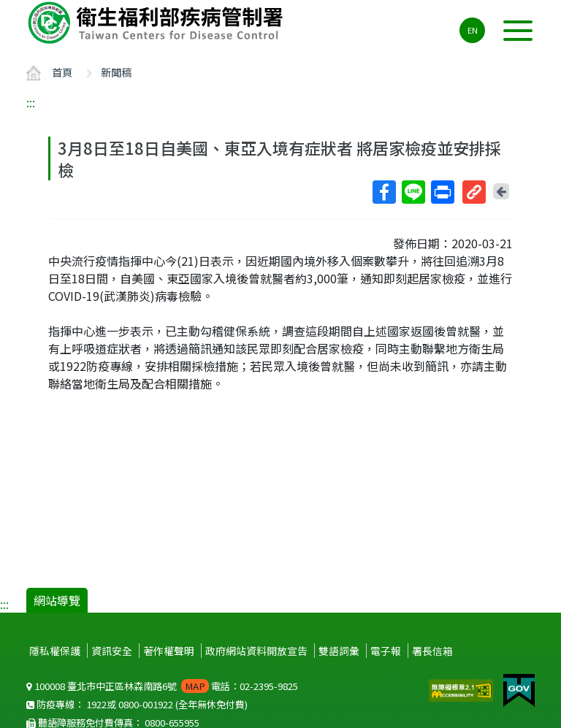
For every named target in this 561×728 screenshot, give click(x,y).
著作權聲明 (169, 651)
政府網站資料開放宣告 (256, 651)
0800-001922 (146, 704)
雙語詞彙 (339, 651)
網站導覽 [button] (57, 600)
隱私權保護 (55, 651)
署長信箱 (432, 651)
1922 (96, 704)
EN (473, 30)
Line (413, 192)
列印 (442, 192)
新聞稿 (116, 72)
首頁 (62, 72)
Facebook (383, 192)
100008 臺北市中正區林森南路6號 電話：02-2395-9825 (162, 686)
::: (31, 102)
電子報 (386, 651)
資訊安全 (112, 651)
